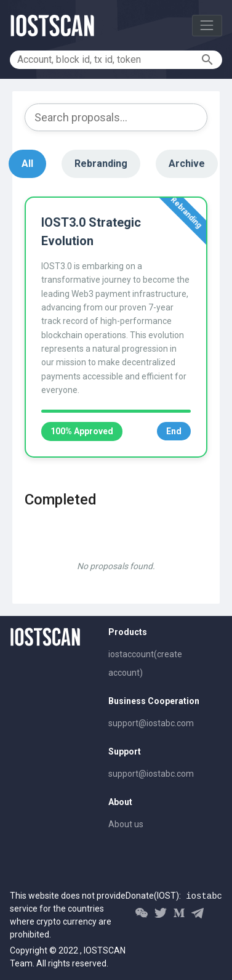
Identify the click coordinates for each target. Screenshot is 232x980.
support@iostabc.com (151, 723)
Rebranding (101, 164)
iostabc (204, 896)
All (27, 164)
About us (126, 824)
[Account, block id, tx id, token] (107, 60)
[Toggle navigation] (207, 26)
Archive (187, 164)
